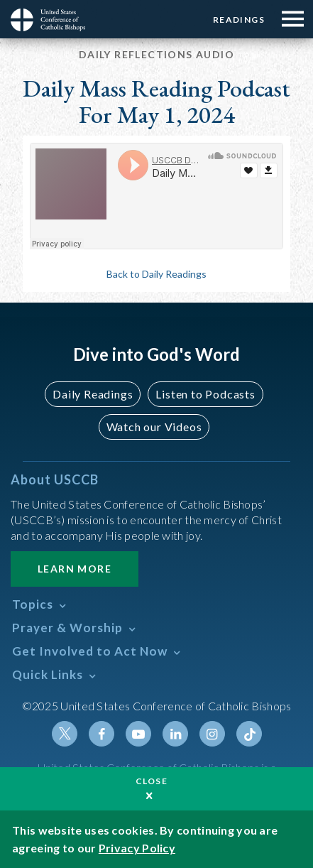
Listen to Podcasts (205, 394)
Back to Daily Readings (156, 274)
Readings (239, 20)
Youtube (138, 734)
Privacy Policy (137, 848)
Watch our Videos (154, 427)
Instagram (212, 734)
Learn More (75, 569)
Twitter (65, 734)
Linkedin (175, 734)
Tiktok (249, 734)
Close (152, 781)
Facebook (101, 734)
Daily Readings (93, 394)
